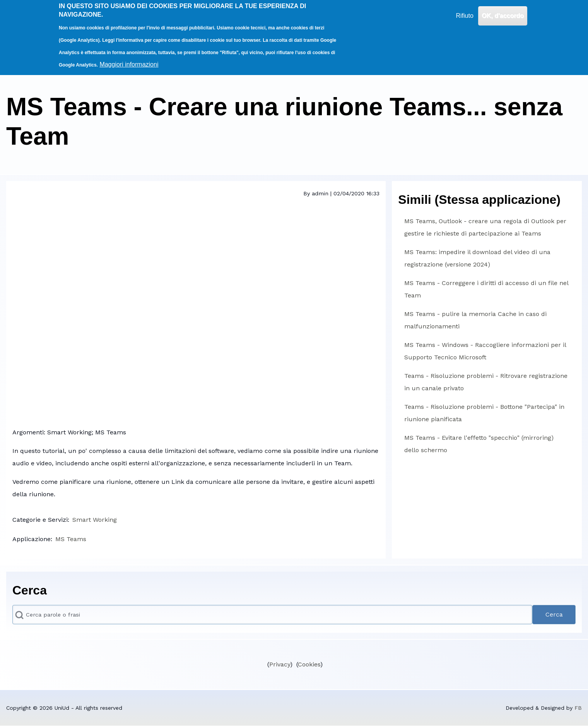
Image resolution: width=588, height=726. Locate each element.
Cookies (309, 664)
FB (578, 708)
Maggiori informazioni (129, 64)
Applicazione (32, 539)
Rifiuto (464, 16)
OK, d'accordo (503, 16)
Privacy (280, 664)
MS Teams (71, 539)
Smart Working (95, 520)
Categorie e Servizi (40, 520)
